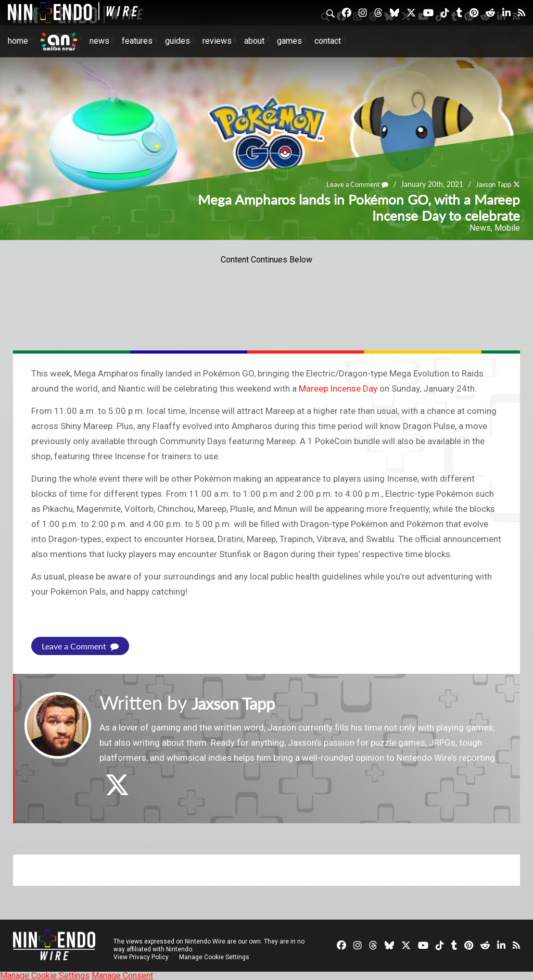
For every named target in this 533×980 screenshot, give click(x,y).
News (99, 41)
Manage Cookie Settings (216, 957)
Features (137, 41)
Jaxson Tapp (491, 185)
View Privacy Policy (141, 957)
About (254, 41)
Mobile (507, 228)
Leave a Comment (351, 185)
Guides (177, 41)
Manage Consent (122, 975)
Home (18, 41)
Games (289, 41)
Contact (328, 41)
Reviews (217, 41)
